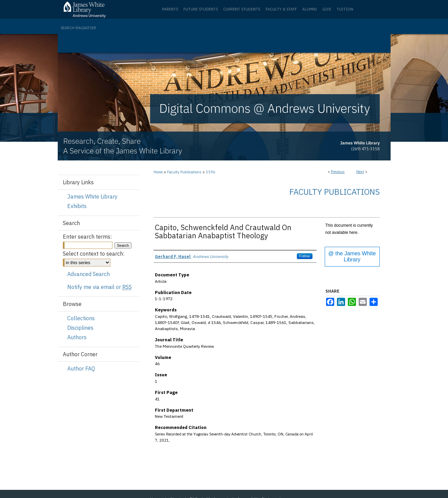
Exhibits (77, 206)
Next (360, 172)
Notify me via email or (100, 287)
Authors (77, 337)
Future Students (201, 9)
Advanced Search (88, 274)
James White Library (92, 196)
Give (327, 9)
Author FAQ (81, 368)
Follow (305, 256)
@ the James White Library (352, 256)
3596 (211, 172)
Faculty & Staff (281, 9)
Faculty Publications (184, 172)
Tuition (345, 9)
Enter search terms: (87, 237)
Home (158, 172)
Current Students (242, 9)
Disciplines (80, 328)
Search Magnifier (78, 28)
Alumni (310, 9)
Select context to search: (94, 254)
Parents (170, 9)
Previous (338, 172)
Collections (81, 318)
